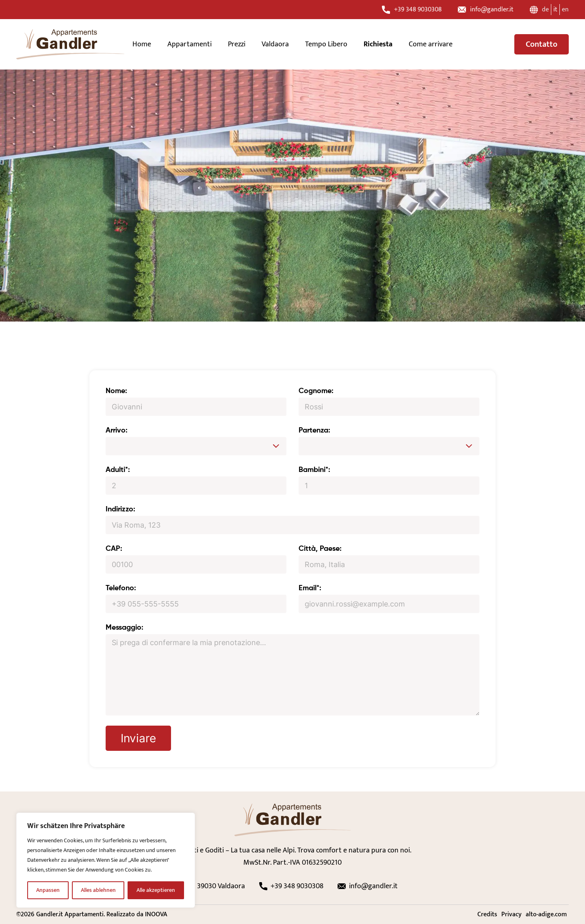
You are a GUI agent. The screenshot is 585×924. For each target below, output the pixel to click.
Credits (487, 914)
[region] (106, 860)
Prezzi (237, 44)
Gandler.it (50, 914)
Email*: (310, 588)
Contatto (542, 44)
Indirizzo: (120, 509)
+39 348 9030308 (412, 10)
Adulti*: (118, 470)
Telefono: (121, 588)
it (555, 10)
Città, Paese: (320, 549)
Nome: (116, 391)
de (545, 10)
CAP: (114, 549)
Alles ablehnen (98, 890)
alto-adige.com (546, 914)
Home (142, 44)
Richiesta (378, 44)
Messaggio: (125, 628)
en (565, 10)
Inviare (138, 738)
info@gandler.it (486, 10)
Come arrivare (431, 44)
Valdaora (275, 44)
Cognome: (316, 391)
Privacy (511, 914)
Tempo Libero (326, 44)
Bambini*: (314, 470)
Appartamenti (190, 44)
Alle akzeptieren (156, 890)
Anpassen (48, 890)
